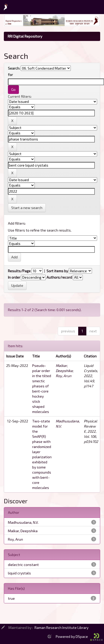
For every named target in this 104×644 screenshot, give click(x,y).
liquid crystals (19, 573)
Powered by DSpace (79, 636)
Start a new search (27, 208)
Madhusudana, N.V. (23, 522)
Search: (14, 68)
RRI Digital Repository (25, 36)
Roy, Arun (63, 376)
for (10, 75)
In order (14, 277)
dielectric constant (23, 565)
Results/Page (19, 271)
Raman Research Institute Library (61, 627)
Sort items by (57, 271)
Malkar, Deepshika (23, 531)
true (11, 598)
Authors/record (59, 277)
